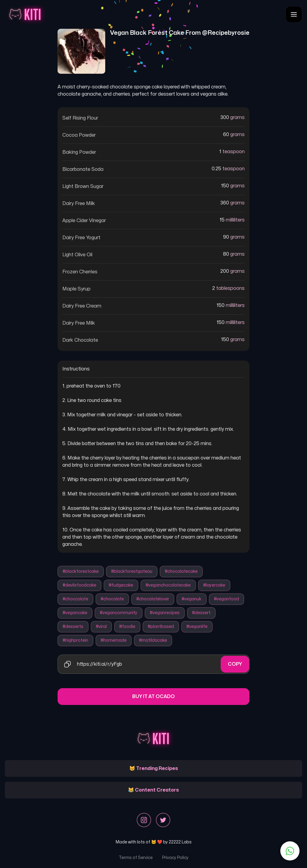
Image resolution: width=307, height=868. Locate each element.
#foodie (127, 627)
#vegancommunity (119, 613)
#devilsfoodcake (79, 585)
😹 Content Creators (153, 790)
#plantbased (161, 627)
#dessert (201, 613)
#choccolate (75, 599)
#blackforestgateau (132, 571)
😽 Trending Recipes (154, 768)
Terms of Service (136, 858)
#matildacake (153, 640)
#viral (101, 627)
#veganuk (192, 599)
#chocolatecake (181, 571)
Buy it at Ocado (153, 697)
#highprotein (75, 640)
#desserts (73, 627)
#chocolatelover (153, 599)
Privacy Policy (175, 858)
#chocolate (112, 599)
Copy (235, 664)
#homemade (114, 640)
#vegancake (75, 613)
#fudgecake (121, 585)
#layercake (214, 585)
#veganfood (227, 599)
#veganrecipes (165, 613)
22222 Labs (180, 842)
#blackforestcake (81, 571)
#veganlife (197, 627)
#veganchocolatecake (168, 585)
